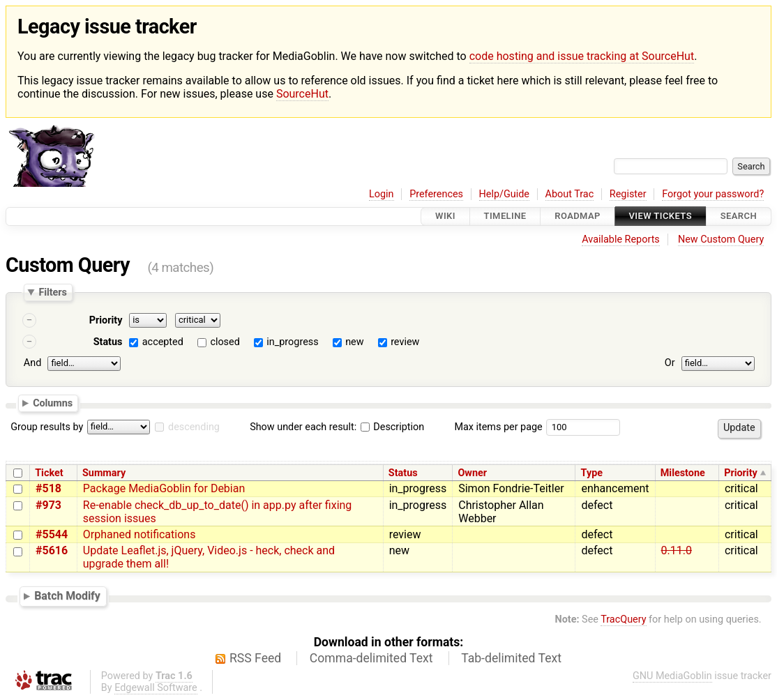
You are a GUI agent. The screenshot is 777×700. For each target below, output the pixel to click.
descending (194, 427)
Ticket (49, 473)
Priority (106, 320)
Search (739, 216)
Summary (104, 473)
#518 (48, 488)
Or (670, 363)
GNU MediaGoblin (672, 676)
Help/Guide (504, 194)
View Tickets (661, 216)
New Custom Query (721, 239)
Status (108, 342)
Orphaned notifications (139, 534)
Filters (52, 292)
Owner (472, 473)
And (32, 363)
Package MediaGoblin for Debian (164, 488)
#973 (48, 505)
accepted (163, 342)
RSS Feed (255, 658)
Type (592, 473)
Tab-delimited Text (511, 658)
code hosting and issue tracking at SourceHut (582, 56)
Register (628, 194)
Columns (53, 403)
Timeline (505, 216)
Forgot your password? (713, 194)
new (354, 342)
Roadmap (578, 216)
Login (382, 194)
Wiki (445, 216)
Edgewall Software (156, 688)
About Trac (570, 194)
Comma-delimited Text (371, 658)
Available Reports (621, 239)
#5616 (52, 550)
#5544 (52, 534)
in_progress (292, 342)
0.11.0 (677, 550)
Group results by (47, 427)
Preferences (436, 194)
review (405, 342)
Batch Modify (67, 596)
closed (225, 342)
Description (392, 427)
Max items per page (498, 427)
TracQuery (623, 619)
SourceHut (302, 94)
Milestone (683, 473)
